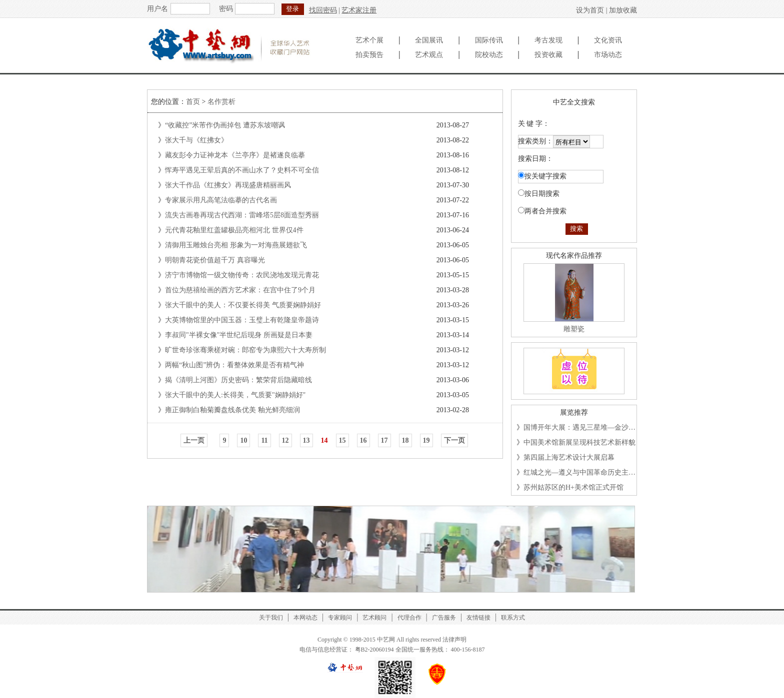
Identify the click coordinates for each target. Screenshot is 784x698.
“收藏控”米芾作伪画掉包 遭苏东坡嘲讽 (225, 125)
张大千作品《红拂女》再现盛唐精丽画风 (228, 185)
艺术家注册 (359, 10)
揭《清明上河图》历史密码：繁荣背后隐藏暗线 (238, 380)
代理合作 (409, 618)
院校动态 (489, 55)
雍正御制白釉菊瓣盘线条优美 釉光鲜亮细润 (232, 410)
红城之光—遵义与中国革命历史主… (579, 472)
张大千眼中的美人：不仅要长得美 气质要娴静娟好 (243, 305)
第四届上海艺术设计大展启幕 (569, 457)
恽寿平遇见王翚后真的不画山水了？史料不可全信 (242, 170)
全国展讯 (429, 40)
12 (285, 440)
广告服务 (444, 618)
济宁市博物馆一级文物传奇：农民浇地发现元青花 (242, 275)
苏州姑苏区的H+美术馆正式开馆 (573, 487)
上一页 (194, 440)
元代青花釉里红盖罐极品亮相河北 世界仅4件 (234, 230)
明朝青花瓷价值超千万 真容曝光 (215, 260)
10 (243, 440)
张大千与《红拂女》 (196, 140)
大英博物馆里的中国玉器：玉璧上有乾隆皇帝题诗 (242, 320)
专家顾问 (340, 618)
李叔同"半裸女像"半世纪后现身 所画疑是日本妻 (239, 335)
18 (405, 440)
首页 (193, 102)
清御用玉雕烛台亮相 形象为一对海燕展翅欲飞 (236, 245)
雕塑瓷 (574, 329)
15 (342, 440)
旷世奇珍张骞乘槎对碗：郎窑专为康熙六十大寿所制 (245, 350)
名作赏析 (221, 102)
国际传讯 (489, 40)
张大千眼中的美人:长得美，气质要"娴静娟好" (235, 395)
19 (426, 440)
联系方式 (513, 618)
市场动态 (608, 55)
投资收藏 (548, 55)
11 (264, 440)
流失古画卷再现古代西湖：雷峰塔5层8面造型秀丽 (242, 215)
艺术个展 (369, 40)
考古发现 (548, 40)
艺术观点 (429, 55)
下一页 (454, 440)
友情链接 (478, 618)
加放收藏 (623, 10)
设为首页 (590, 10)
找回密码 (323, 10)
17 (384, 440)
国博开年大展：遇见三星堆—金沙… (579, 427)
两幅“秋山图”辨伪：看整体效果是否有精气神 (234, 365)
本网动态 (305, 618)
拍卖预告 (369, 55)
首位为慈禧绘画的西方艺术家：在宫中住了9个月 (240, 290)
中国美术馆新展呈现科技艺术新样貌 (579, 442)
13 (306, 440)
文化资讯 (608, 40)
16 (363, 440)
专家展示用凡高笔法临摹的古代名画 (221, 200)
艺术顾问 (374, 618)
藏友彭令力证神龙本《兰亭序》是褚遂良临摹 (235, 155)
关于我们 (271, 618)
